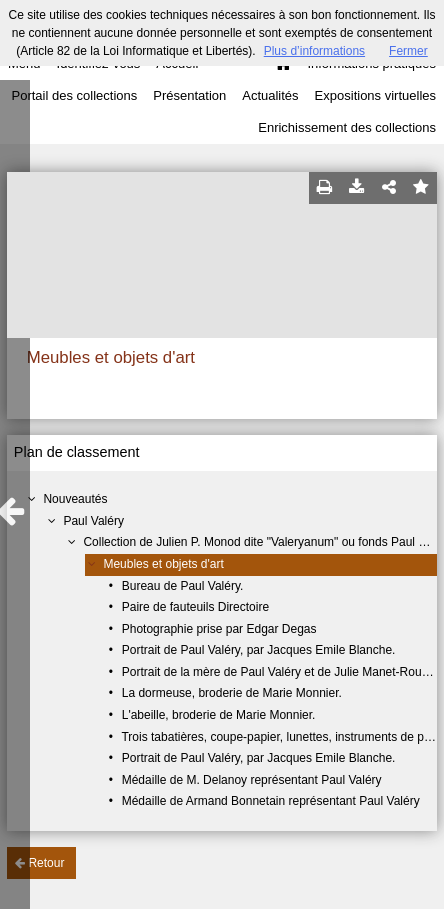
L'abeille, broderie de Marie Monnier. (219, 715)
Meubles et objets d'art (163, 564)
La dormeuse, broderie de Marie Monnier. (232, 693)
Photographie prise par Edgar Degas (219, 629)
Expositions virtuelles (375, 95)
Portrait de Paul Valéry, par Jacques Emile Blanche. (259, 650)
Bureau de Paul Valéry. (183, 586)
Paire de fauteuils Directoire (195, 607)
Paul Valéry (93, 521)
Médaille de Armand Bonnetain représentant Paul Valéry (271, 801)
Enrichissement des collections (347, 127)
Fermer (408, 51)
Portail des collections (75, 95)
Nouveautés (75, 499)
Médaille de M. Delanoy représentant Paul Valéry (252, 780)
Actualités (270, 95)
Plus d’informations (314, 51)
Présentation (189, 95)
